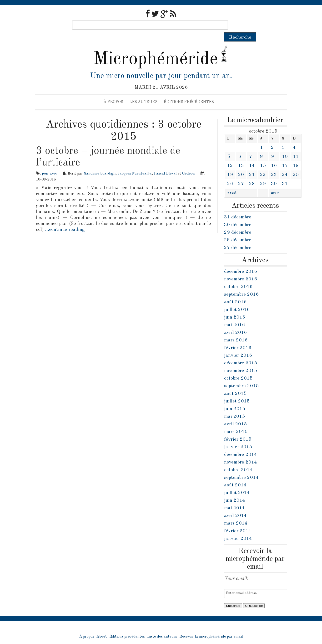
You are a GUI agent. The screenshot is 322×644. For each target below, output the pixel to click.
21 (252, 166)
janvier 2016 (238, 346)
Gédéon (189, 165)
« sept (232, 184)
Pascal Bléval (165, 165)
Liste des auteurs (162, 628)
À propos (113, 93)
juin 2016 (235, 308)
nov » (275, 184)
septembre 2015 (241, 377)
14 (252, 157)
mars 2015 (236, 423)
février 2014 (238, 522)
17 (285, 157)
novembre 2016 (241, 270)
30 (274, 175)
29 (263, 175)
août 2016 (235, 293)
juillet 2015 (237, 392)
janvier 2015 (238, 438)
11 (296, 148)
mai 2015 (234, 407)
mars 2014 (236, 514)
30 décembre (238, 216)
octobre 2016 (238, 278)
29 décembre (238, 223)
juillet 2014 (237, 484)
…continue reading (65, 221)
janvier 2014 (238, 530)
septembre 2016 (241, 285)
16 (274, 157)
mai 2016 (234, 316)
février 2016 (238, 339)
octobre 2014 (238, 461)
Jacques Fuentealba (135, 165)
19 (230, 166)
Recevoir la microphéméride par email (211, 628)
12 (230, 157)
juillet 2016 (237, 301)
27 (241, 175)
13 (241, 157)
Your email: (236, 570)
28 (252, 175)
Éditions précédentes (189, 93)
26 (230, 175)
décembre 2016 (241, 263)
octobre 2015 (238, 369)
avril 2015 (235, 415)
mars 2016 (236, 331)
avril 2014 (235, 507)
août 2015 (235, 385)
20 (241, 166)
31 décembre (238, 208)
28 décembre (238, 231)
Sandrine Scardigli (100, 165)
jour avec (49, 165)
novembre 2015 (241, 362)
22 (263, 166)
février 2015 (238, 430)
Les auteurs (143, 93)
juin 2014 (235, 491)
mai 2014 (234, 499)
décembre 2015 (241, 354)
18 (296, 157)
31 (285, 175)
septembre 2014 (241, 469)
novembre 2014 (241, 453)
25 (296, 166)
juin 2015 (235, 400)
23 (274, 166)
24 (285, 166)
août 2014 (235, 476)
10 (285, 148)
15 (263, 157)
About (102, 628)
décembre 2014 (241, 446)
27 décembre (238, 239)
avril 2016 (235, 324)
